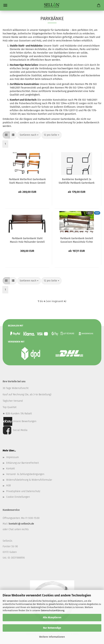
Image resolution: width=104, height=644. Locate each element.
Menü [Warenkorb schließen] (5, 5)
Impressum (12, 457)
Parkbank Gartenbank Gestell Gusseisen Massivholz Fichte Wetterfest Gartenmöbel (77, 240)
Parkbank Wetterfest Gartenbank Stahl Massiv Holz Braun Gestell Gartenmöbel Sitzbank (27, 181)
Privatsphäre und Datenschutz (23, 491)
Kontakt (11, 469)
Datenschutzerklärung (53, 610)
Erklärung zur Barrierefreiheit (23, 463)
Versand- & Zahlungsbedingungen (25, 474)
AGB (8, 485)
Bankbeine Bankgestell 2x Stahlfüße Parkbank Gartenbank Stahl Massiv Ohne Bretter (77, 181)
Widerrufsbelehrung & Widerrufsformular (29, 480)
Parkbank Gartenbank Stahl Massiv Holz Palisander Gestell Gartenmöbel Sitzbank (27, 240)
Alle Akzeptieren (52, 617)
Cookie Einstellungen (18, 497)
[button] (6, 135)
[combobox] (29, 135)
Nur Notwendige (52, 628)
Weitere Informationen (52, 637)
